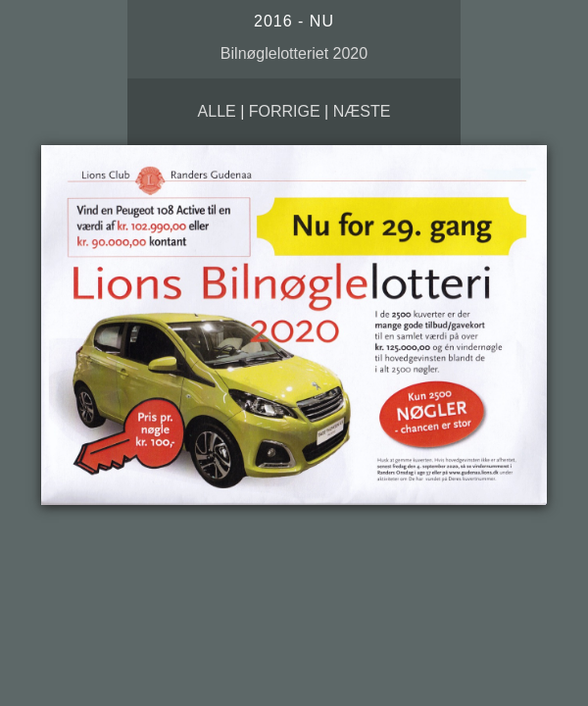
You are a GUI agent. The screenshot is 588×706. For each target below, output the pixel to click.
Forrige (285, 111)
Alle (217, 111)
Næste (362, 111)
